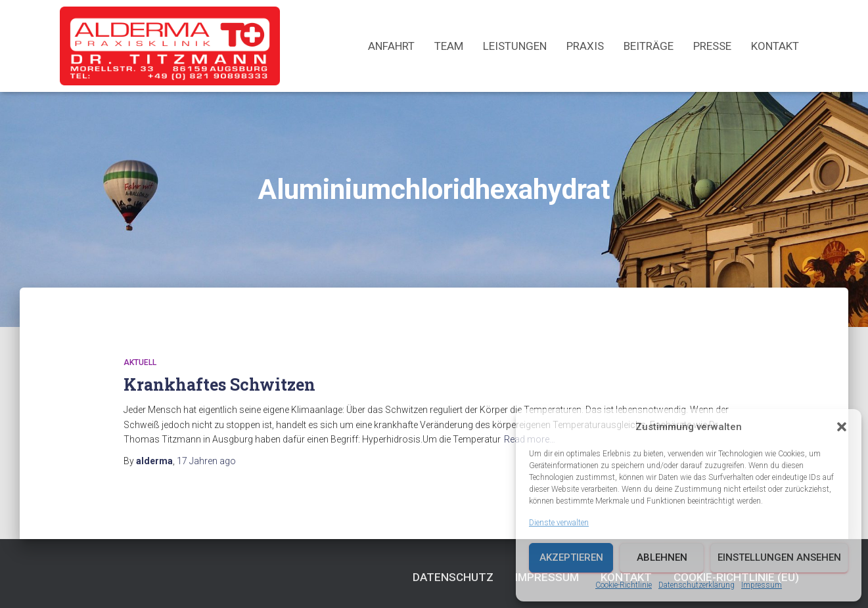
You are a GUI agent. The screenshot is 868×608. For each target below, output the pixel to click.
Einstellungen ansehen (779, 557)
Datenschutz (453, 577)
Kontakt (775, 46)
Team (449, 46)
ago (206, 461)
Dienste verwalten (559, 523)
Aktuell (140, 362)
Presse (712, 46)
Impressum (762, 585)
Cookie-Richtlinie (624, 585)
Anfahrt (391, 46)
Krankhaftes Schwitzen (219, 384)
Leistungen (515, 46)
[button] (842, 427)
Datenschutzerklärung (697, 585)
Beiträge (649, 46)
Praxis (585, 46)
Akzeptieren (571, 557)
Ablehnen (662, 557)
